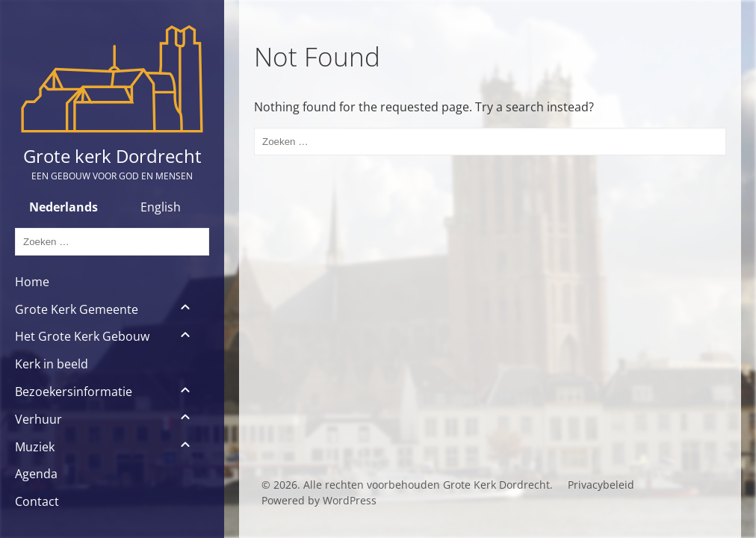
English (161, 207)
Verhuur (38, 419)
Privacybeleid (601, 485)
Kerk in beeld (52, 364)
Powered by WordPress (319, 500)
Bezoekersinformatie (74, 392)
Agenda (36, 474)
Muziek (35, 447)
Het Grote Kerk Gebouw (82, 336)
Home (32, 282)
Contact (37, 501)
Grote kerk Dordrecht (112, 156)
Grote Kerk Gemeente (77, 309)
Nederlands (63, 207)
